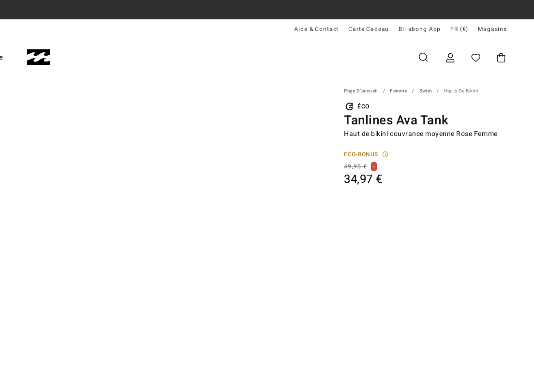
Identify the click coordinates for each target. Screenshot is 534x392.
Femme (142, 57)
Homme (87, 57)
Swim (426, 91)
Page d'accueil (361, 91)
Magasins (492, 29)
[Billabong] (38, 57)
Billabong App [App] (420, 29)
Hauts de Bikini (461, 91)
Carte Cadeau (369, 29)
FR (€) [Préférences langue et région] (459, 29)
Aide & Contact (316, 29)
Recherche (423, 57)
